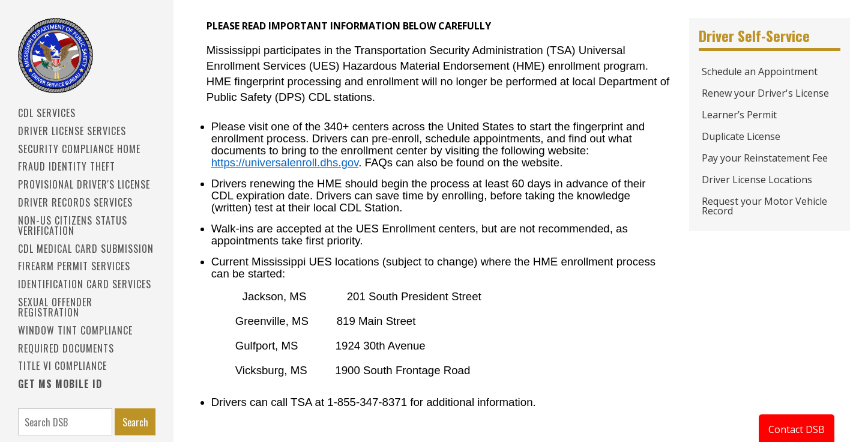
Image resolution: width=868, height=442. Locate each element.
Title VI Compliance (62, 366)
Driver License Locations (757, 180)
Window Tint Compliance (75, 330)
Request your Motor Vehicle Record (764, 206)
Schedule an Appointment (760, 71)
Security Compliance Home (79, 149)
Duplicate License (741, 136)
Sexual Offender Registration (55, 307)
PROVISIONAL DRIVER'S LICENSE (84, 184)
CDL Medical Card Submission (86, 249)
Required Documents (66, 348)
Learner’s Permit (739, 115)
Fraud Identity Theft (67, 166)
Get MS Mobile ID (60, 384)
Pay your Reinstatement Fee (765, 158)
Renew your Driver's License (765, 93)
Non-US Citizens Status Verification (73, 226)
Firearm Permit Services (74, 266)
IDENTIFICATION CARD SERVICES (85, 284)
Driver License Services (72, 131)
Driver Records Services (75, 202)
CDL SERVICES (47, 113)
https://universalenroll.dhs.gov (285, 162)
